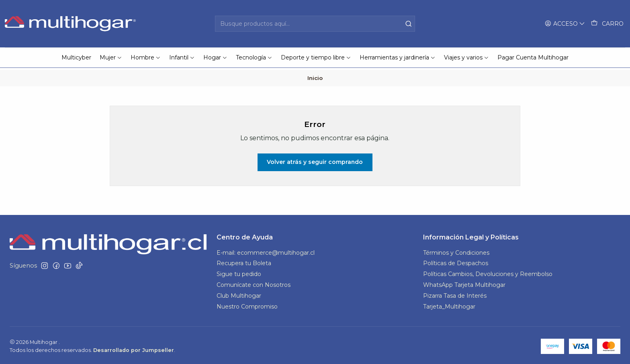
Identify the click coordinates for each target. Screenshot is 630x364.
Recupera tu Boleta (244, 262)
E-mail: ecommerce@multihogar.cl (266, 251)
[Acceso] (565, 24)
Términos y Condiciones (456, 251)
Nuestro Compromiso (247, 305)
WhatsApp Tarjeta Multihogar (464, 283)
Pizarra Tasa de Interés (455, 294)
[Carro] (607, 24)
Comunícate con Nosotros (254, 283)
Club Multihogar (239, 294)
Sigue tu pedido (239, 272)
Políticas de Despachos (456, 262)
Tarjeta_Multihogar (449, 305)
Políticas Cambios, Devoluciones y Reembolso (488, 272)
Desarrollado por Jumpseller (134, 348)
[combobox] (315, 24)
